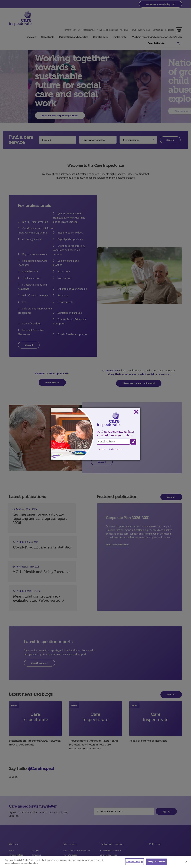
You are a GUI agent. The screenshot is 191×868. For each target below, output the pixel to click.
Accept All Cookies (157, 862)
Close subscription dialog (136, 412)
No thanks (102, 449)
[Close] (186, 862)
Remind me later (116, 449)
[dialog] (95, 434)
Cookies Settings (135, 862)
